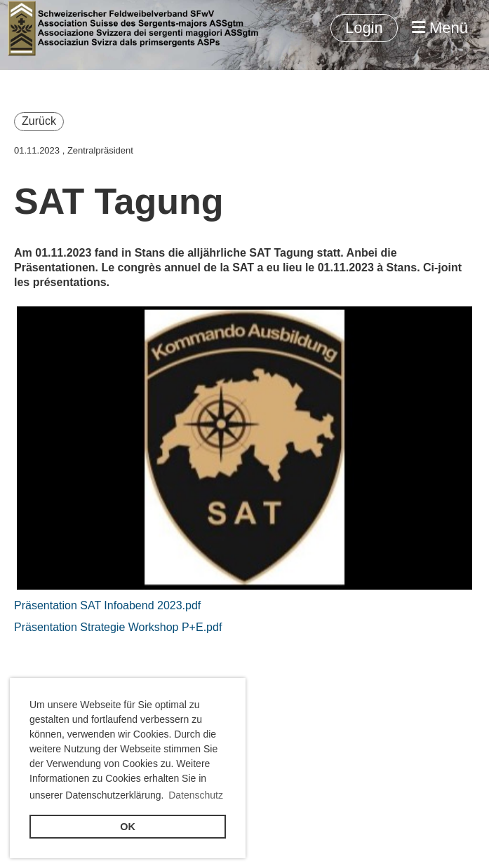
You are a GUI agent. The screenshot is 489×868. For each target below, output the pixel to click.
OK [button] (128, 827)
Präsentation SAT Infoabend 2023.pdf (107, 605)
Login (364, 28)
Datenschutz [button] (196, 795)
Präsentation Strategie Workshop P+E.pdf (118, 627)
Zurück (39, 121)
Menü (440, 28)
